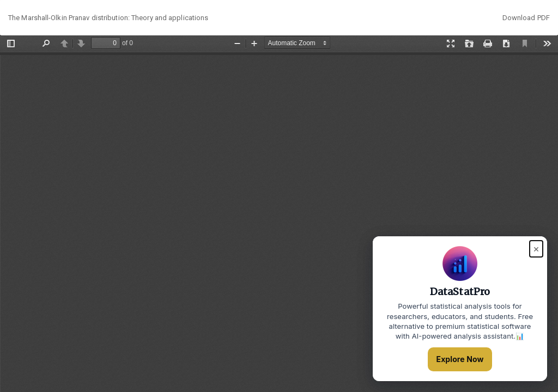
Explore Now (460, 359)
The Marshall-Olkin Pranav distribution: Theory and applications (108, 18)
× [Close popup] (536, 249)
